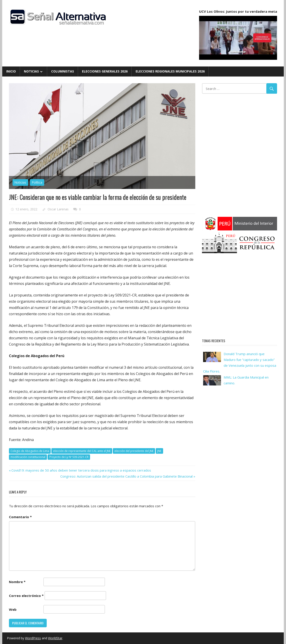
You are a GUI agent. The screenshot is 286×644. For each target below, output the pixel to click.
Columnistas (63, 71)
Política (37, 182)
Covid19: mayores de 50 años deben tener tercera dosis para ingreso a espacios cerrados (81, 470)
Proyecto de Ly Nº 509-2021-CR (69, 457)
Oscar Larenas (58, 209)
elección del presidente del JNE (134, 451)
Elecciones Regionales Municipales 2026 (170, 71)
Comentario (20, 517)
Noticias (31, 71)
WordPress (33, 638)
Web (13, 609)
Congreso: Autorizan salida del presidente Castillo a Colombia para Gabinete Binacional (126, 476)
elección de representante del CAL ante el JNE (82, 451)
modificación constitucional (28, 457)
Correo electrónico (26, 596)
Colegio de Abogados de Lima (30, 451)
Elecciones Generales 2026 (105, 71)
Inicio (11, 71)
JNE (159, 451)
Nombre (17, 582)
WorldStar (55, 638)
